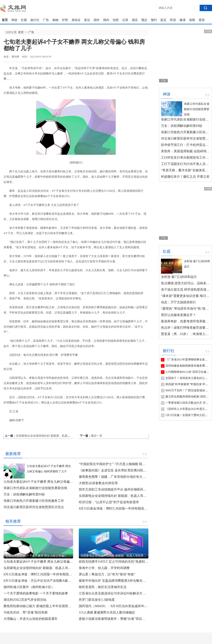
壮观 (24, 20)
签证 (87, 20)
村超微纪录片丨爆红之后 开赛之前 (185, 177)
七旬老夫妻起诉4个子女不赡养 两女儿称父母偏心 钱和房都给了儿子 (38, 482)
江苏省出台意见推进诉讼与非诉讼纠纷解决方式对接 (114, 593)
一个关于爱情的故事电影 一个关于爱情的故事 (36, 593)
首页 (5, 20)
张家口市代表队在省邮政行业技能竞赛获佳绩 (35, 488)
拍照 (116, 20)
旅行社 (35, 20)
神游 (14, 20)
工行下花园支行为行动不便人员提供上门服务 (185, 164)
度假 (202, 20)
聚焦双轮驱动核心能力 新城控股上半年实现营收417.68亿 (38, 606)
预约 (154, 20)
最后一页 (97, 436)
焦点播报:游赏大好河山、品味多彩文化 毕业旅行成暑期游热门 (185, 283)
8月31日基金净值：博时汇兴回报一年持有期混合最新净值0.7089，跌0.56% (114, 508)
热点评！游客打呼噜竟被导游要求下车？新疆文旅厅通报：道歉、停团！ (185, 328)
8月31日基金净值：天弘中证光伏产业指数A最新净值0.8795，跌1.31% (38, 581)
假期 (192, 20)
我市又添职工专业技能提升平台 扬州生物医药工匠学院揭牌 (114, 489)
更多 (145, 454)
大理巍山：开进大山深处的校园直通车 (31, 619)
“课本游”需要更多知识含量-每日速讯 (185, 296)
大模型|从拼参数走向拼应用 (98, 483)
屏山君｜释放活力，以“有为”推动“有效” (107, 574)
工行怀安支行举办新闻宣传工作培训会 (185, 158)
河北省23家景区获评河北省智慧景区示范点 (34, 507)
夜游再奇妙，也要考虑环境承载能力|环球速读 (185, 321)
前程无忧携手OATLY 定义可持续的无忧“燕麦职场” (114, 562)
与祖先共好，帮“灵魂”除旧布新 (26, 612)
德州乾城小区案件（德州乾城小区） (29, 587)
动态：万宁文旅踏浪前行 (178, 302)
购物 (55, 20)
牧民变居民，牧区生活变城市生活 (103, 587)
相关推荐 (13, 521)
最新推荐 (13, 454)
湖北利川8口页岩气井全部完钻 (25, 600)
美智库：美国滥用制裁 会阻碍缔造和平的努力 (185, 151)
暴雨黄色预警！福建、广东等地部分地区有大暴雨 (114, 477)
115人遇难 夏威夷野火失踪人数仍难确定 (107, 612)
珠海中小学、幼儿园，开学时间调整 (104, 568)
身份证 (76, 20)
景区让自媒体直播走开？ (178, 315)
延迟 (163, 20)
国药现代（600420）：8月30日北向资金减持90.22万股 (114, 606)
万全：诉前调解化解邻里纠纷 (24, 494)
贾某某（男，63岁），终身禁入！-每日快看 (185, 334)
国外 (97, 20)
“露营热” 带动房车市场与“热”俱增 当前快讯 (185, 309)
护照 (65, 20)
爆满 (182, 20)
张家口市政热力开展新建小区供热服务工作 (34, 501)
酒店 (135, 20)
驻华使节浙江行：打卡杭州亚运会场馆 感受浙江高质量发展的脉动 (185, 145)
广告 (46, 20)
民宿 (173, 20)
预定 (144, 20)
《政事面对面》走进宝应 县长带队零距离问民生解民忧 (114, 470)
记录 (125, 20)
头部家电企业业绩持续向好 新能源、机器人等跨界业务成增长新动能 (59, 436)
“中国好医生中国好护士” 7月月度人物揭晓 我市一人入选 (114, 464)
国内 (106, 20)
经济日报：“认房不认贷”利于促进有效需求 (109, 502)
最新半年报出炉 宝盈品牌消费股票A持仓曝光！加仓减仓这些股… (114, 581)
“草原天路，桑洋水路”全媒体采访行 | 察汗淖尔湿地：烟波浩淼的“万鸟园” (185, 170)
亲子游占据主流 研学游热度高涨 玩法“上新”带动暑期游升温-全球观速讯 (185, 290)
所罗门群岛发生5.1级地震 (97, 600)
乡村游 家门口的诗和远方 (179, 277)
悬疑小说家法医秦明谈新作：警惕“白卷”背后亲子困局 (114, 619)
